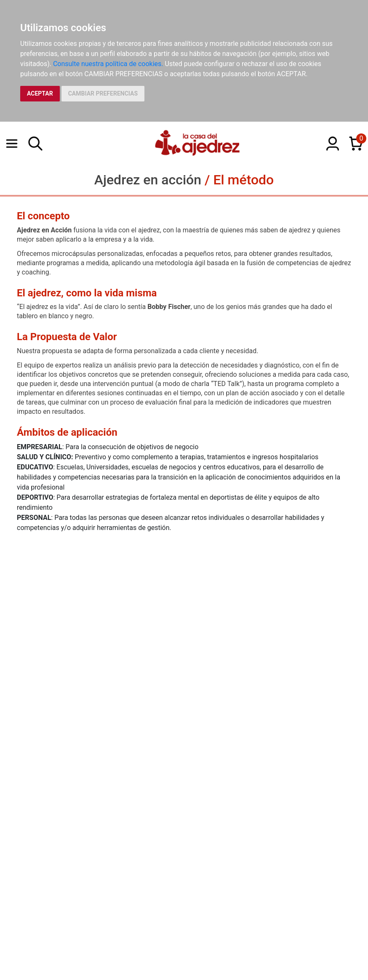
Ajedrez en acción (148, 180)
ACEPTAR (40, 93)
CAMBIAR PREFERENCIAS (103, 93)
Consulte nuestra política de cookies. (108, 64)
